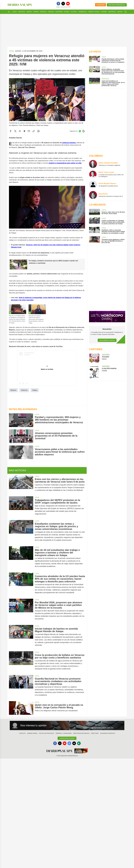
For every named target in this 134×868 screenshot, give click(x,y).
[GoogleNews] (69, 743)
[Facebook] (58, 4)
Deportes (112, 12)
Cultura (74, 12)
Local (15, 12)
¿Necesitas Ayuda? (67, 738)
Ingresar (100, 5)
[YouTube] (68, 4)
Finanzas (43, 12)
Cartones (59, 12)
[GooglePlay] (79, 743)
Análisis (51, 12)
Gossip (67, 12)
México (29, 12)
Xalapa (35, 390)
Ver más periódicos (117, 5)
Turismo (104, 12)
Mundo (36, 12)
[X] (63, 4)
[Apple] (74, 743)
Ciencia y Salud (94, 12)
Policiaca (22, 12)
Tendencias (82, 12)
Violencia (24, 390)
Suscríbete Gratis (107, 340)
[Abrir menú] (9, 12)
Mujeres (13, 390)
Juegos (120, 12)
